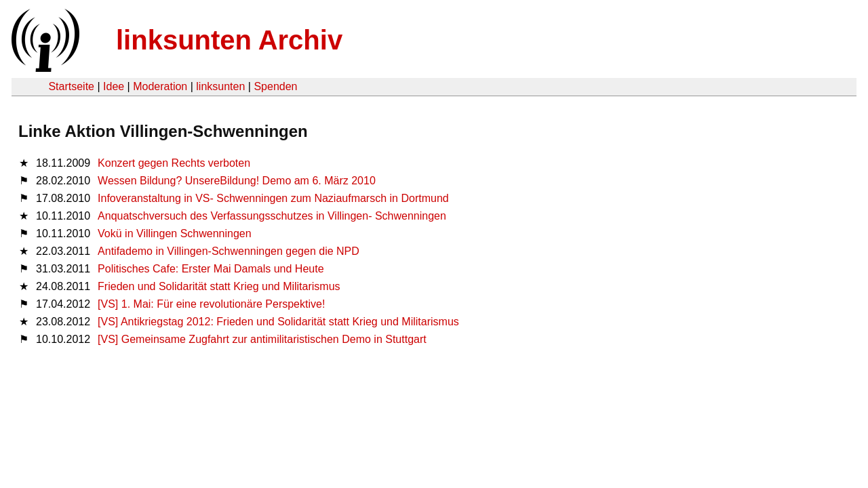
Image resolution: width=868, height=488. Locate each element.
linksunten (220, 86)
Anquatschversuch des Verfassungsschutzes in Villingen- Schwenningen (272, 216)
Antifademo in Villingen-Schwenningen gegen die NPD (229, 251)
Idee (114, 86)
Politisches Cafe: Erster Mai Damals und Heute (211, 269)
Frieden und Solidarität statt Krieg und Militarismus (219, 286)
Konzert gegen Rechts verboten (174, 163)
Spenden (275, 86)
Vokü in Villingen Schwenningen (175, 233)
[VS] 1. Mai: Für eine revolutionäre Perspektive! (211, 304)
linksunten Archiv (229, 40)
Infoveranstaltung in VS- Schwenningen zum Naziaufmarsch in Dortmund (273, 198)
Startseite (71, 86)
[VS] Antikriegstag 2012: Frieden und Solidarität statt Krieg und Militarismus (278, 322)
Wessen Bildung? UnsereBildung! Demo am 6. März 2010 (237, 181)
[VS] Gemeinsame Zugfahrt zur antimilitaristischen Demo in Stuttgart (262, 339)
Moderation (160, 86)
